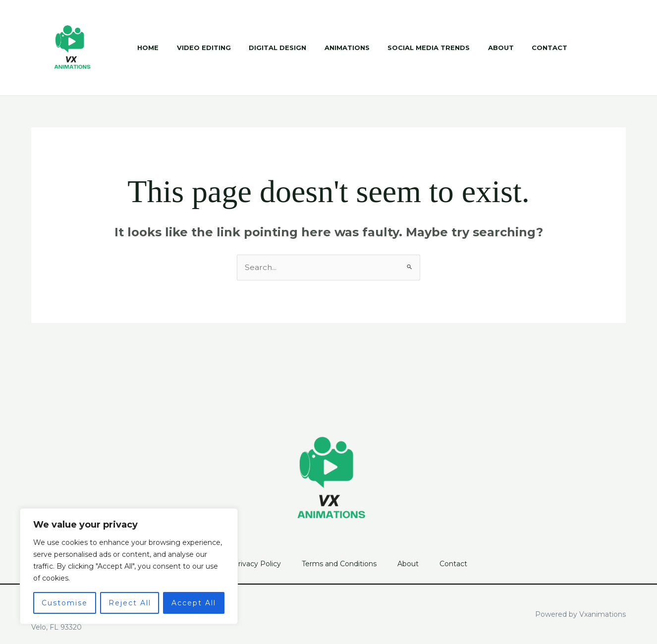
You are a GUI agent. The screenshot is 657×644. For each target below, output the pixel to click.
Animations (329, 48)
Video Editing (196, 48)
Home (145, 48)
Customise (65, 603)
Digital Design (265, 48)
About (472, 48)
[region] (129, 566)
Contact (516, 48)
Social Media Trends (405, 48)
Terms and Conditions (339, 564)
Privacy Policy (254, 564)
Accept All (194, 603)
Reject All (130, 603)
